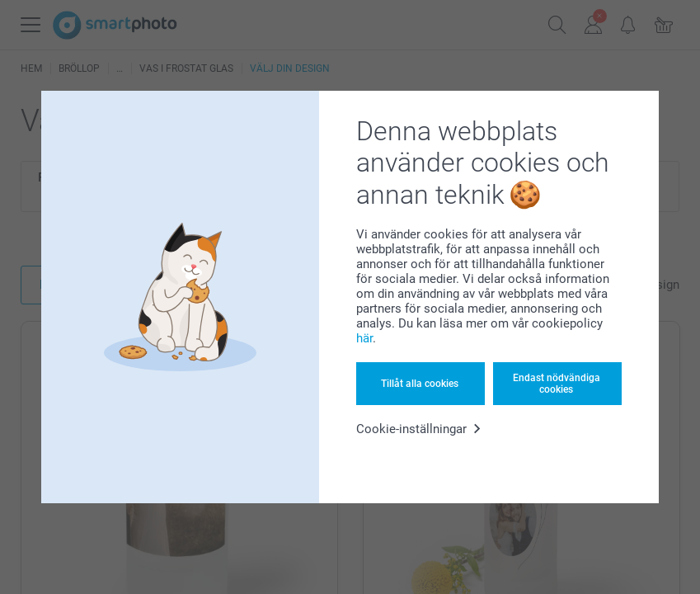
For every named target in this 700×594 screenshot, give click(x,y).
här (364, 338)
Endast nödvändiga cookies (557, 384)
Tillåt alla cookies (420, 384)
